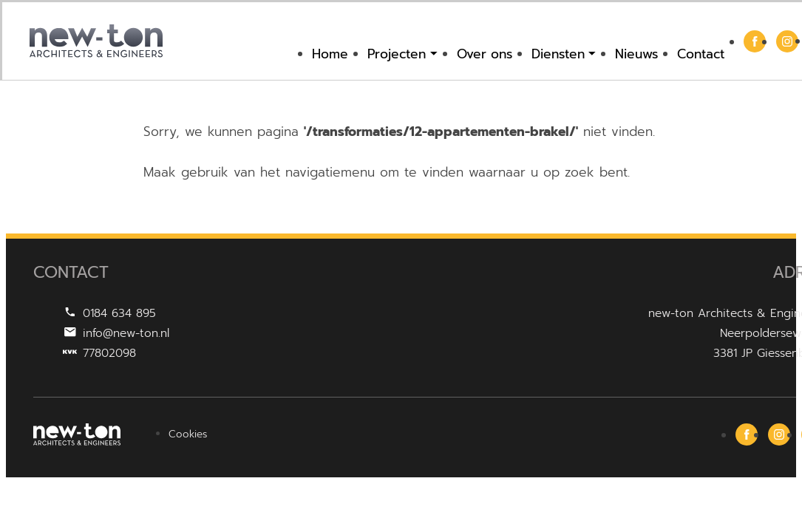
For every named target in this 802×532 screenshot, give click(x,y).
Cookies (188, 434)
